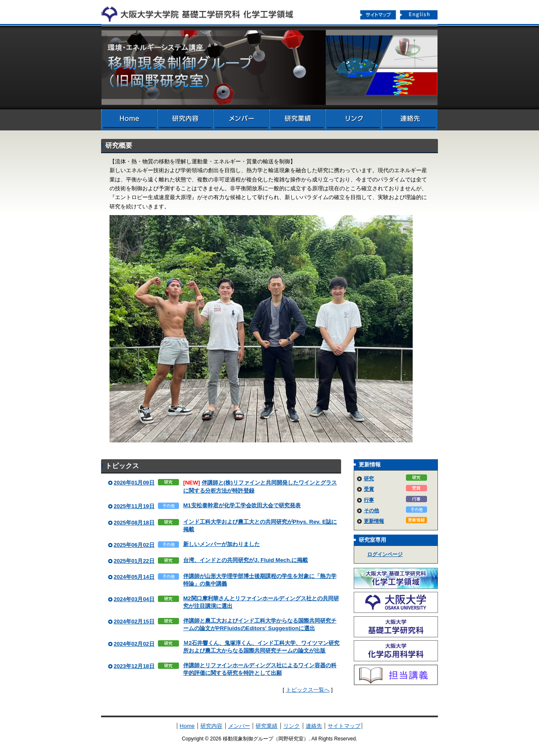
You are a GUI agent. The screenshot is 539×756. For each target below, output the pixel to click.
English (419, 14)
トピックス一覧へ (308, 690)
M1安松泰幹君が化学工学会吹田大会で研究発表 (242, 505)
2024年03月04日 (134, 599)
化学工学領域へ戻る (202, 12)
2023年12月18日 (134, 666)
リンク (353, 120)
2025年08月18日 (134, 523)
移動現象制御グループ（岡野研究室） (269, 67)
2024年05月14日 (134, 577)
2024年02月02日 (134, 644)
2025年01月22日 (134, 561)
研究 (369, 479)
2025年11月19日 (134, 506)
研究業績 (297, 120)
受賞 (369, 489)
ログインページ (385, 554)
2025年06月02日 (134, 545)
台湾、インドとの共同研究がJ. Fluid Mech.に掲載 (245, 560)
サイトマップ (378, 14)
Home (129, 120)
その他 (371, 511)
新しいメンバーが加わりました (221, 544)
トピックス (122, 466)
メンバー (241, 120)
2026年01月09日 (134, 483)
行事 (369, 500)
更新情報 (374, 521)
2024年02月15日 (134, 622)
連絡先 (410, 120)
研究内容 (185, 120)
